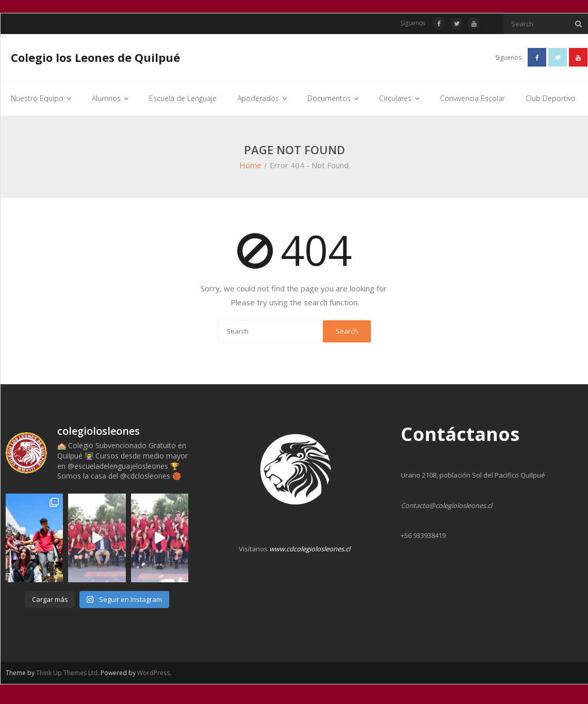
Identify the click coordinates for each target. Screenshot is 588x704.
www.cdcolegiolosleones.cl (310, 549)
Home (250, 165)
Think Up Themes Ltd (67, 673)
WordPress (153, 673)
